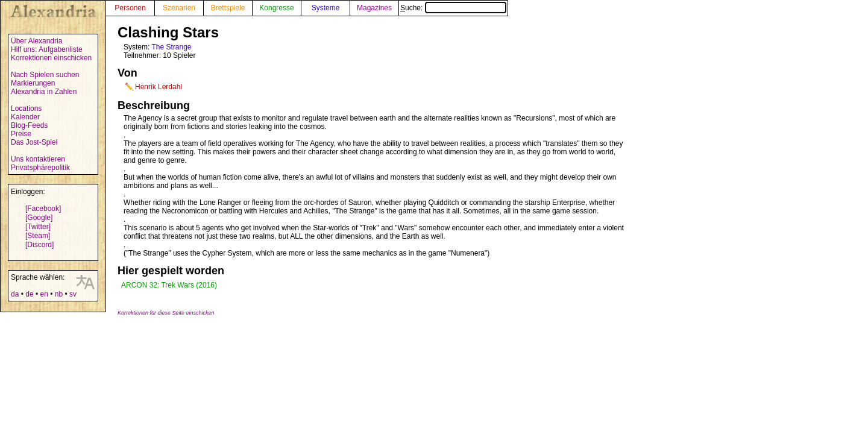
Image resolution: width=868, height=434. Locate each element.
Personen (130, 8)
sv (73, 294)
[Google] (39, 218)
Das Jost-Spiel (34, 142)
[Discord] (39, 245)
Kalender (25, 117)
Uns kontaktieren (38, 159)
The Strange (171, 47)
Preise (21, 134)
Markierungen (33, 83)
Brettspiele (228, 8)
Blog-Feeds (29, 125)
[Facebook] (43, 209)
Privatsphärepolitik (40, 168)
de (29, 294)
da (15, 294)
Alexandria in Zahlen (44, 92)
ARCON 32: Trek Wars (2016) (169, 285)
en (44, 294)
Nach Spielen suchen (45, 75)
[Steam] (38, 236)
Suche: (453, 8)
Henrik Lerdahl (159, 87)
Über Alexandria (36, 41)
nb (59, 294)
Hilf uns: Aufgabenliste (47, 49)
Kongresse (276, 8)
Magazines (374, 8)
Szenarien (179, 8)
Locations (26, 108)
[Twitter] (38, 227)
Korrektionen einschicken (51, 58)
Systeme (326, 8)
